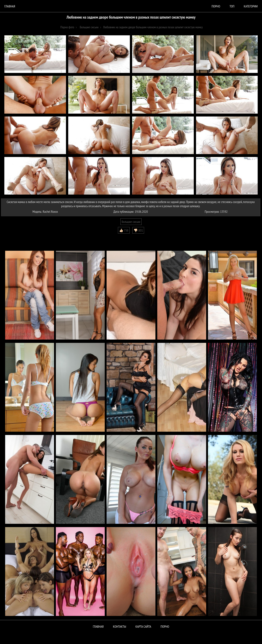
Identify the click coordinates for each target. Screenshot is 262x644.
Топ (232, 6)
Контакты (120, 626)
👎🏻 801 (138, 230)
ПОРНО (165, 626)
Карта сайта (143, 626)
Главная (10, 6)
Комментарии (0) (13, 237)
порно (216, 6)
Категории (251, 6)
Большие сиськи (131, 222)
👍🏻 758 (124, 230)
